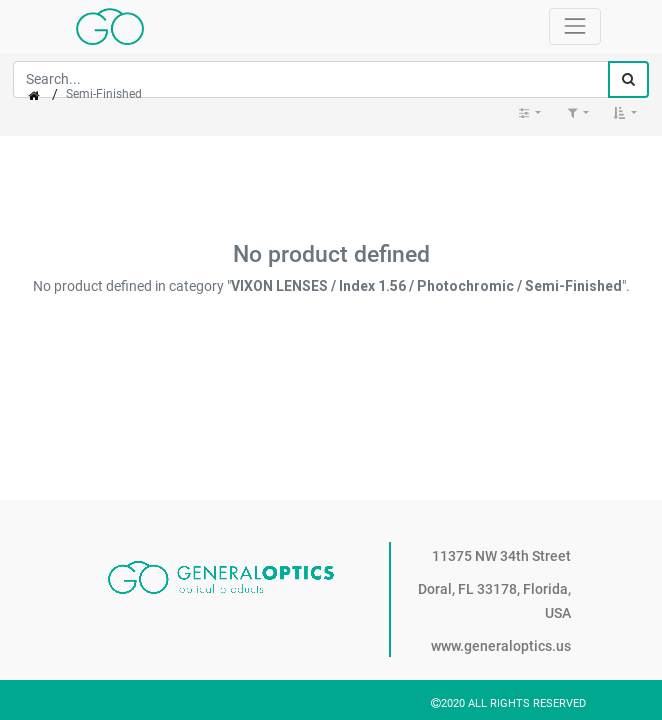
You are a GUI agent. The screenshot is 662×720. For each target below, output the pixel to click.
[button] (625, 113)
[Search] (628, 79)
